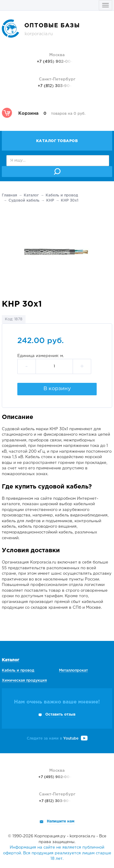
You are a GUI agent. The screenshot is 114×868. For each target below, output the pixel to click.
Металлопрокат (73, 671)
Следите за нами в (57, 739)
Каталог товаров (57, 141)
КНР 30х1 (70, 201)
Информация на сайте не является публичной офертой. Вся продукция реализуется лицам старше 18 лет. (57, 853)
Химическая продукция (24, 681)
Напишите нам (61, 821)
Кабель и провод (62, 195)
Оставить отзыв (60, 715)
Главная (9, 195)
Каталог (31, 195)
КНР (50, 201)
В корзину (57, 389)
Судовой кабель (24, 201)
